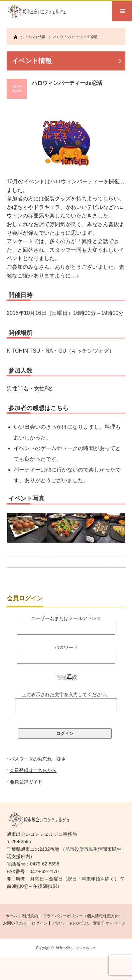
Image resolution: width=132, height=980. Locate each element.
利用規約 (30, 916)
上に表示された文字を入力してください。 (66, 695)
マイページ (116, 923)
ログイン (40, 923)
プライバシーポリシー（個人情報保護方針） (83, 916)
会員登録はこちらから (33, 770)
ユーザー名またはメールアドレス (66, 618)
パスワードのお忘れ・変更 (38, 759)
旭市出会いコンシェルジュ (76, 948)
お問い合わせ (15, 923)
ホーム (11, 916)
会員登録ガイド (26, 782)
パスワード (66, 647)
